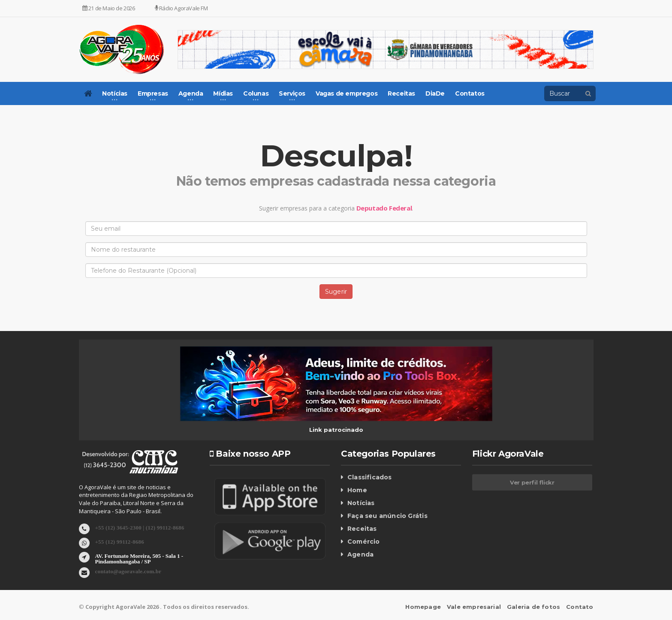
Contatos (470, 93)
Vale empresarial (477, 607)
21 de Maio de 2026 (109, 8)
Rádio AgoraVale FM (181, 8)
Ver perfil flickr (532, 482)
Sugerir (336, 292)
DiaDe (435, 93)
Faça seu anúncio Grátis (386, 516)
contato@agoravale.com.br (127, 571)
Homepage (427, 607)
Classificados (369, 477)
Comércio (363, 542)
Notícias (361, 503)
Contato (580, 607)
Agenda (360, 554)
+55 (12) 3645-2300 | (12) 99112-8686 (138, 527)
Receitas (401, 93)
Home (357, 490)
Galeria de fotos (535, 607)
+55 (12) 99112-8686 (119, 541)
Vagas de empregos (347, 93)
